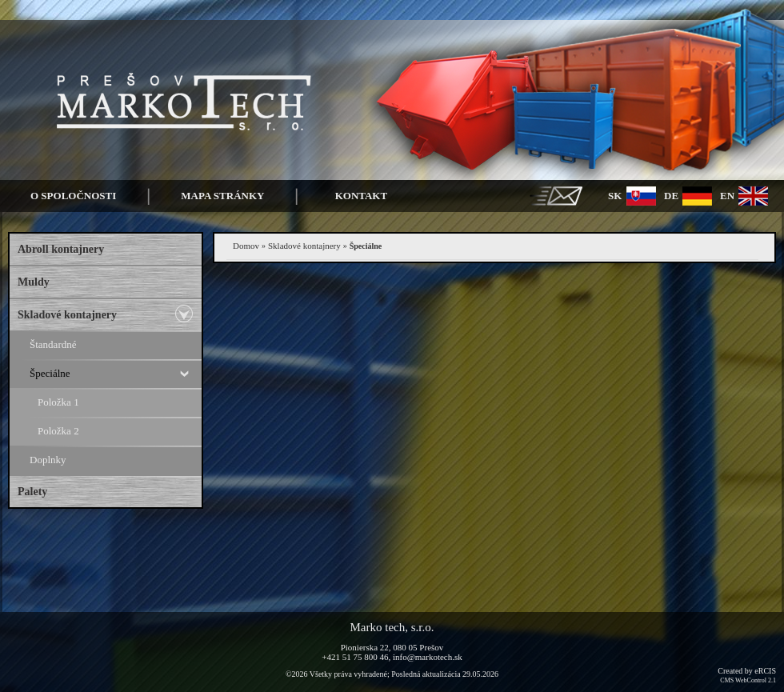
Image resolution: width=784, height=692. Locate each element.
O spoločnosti (73, 196)
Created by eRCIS (747, 675)
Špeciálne (50, 373)
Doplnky (48, 460)
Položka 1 (58, 402)
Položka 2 (58, 431)
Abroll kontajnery (61, 249)
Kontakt (362, 196)
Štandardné (53, 344)
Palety (32, 492)
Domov (246, 246)
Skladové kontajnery (67, 315)
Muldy (34, 282)
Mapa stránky (222, 196)
